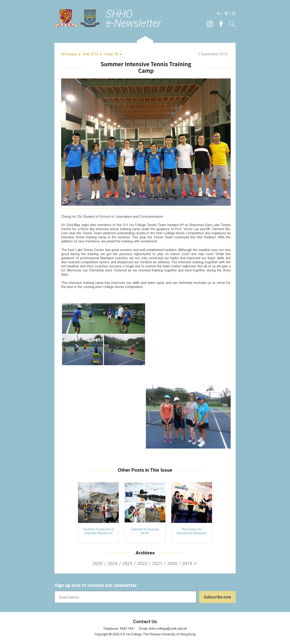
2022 (142, 563)
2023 (127, 563)
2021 (157, 563)
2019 (187, 563)
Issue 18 (111, 54)
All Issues (69, 54)
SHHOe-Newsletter (133, 19)
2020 (172, 563)
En (219, 13)
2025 (97, 563)
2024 (112, 563)
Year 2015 (91, 54)
